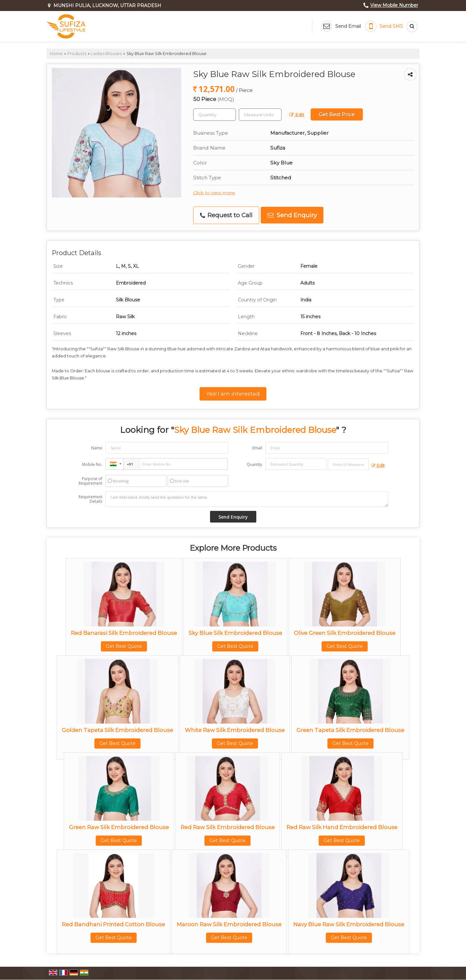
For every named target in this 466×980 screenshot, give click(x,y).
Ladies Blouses (106, 54)
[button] (394, 5)
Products (77, 54)
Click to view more (214, 193)
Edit (297, 115)
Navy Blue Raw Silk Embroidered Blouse (349, 924)
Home (56, 54)
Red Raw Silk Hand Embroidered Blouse (342, 827)
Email (257, 448)
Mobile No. (92, 464)
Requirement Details (90, 499)
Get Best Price (337, 114)
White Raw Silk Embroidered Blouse (235, 730)
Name (97, 448)
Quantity (254, 464)
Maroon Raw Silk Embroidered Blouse (229, 924)
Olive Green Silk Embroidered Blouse (345, 633)
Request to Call (226, 215)
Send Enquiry (292, 215)
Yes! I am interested (233, 394)
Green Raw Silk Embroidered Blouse (119, 827)
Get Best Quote (124, 646)
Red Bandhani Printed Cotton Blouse (113, 924)
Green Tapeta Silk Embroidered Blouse (350, 730)
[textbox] (260, 115)
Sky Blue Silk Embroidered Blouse (235, 633)
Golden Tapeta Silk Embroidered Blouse (117, 730)
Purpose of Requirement (90, 481)
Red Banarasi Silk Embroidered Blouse (124, 633)
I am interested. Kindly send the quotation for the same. (247, 499)
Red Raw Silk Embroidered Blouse (228, 827)
